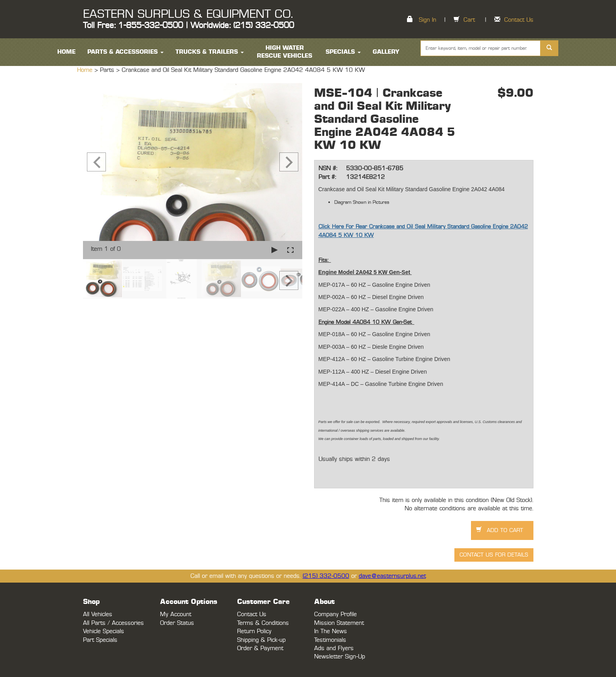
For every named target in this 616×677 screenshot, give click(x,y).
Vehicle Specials (104, 631)
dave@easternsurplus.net (392, 576)
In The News (331, 631)
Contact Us (519, 20)
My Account (176, 614)
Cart (469, 20)
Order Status (177, 623)
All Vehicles (98, 614)
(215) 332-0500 (326, 576)
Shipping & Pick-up (261, 640)
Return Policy (254, 631)
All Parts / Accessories (113, 623)
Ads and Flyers (334, 648)
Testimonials (330, 640)
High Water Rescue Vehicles (284, 52)
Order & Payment (260, 648)
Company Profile (335, 614)
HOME (66, 52)
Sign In (428, 20)
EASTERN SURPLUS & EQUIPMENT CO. (188, 14)
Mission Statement (339, 623)
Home (86, 70)
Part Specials (100, 640)
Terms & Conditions (263, 623)
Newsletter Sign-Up (340, 657)
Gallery (386, 52)
